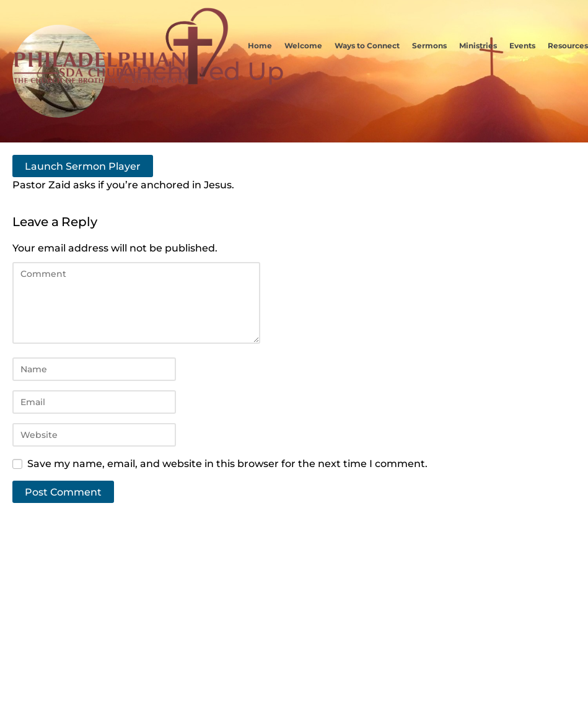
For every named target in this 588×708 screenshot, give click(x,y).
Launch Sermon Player (83, 166)
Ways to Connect (367, 46)
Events (522, 46)
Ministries (478, 46)
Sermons (429, 46)
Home (260, 46)
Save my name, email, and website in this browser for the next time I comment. (227, 463)
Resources (568, 46)
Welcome (303, 46)
